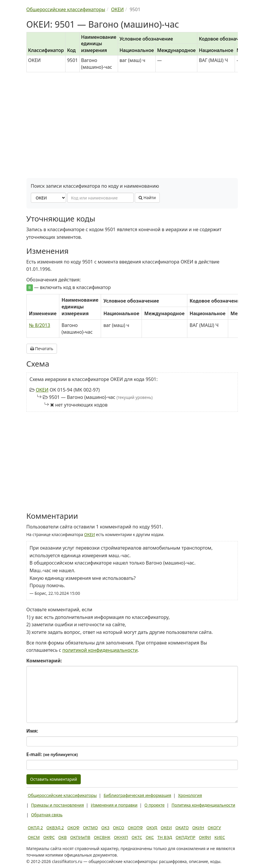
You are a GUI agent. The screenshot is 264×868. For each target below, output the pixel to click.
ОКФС (49, 837)
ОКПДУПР (185, 837)
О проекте (155, 805)
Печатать (42, 349)
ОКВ (63, 837)
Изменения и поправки (114, 805)
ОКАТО (182, 828)
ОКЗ (105, 828)
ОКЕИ (42, 390)
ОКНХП (121, 837)
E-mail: (52, 754)
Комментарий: (44, 661)
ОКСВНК (102, 837)
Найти (147, 198)
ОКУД (152, 828)
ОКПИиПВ (80, 837)
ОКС (150, 837)
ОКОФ (73, 828)
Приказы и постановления (58, 805)
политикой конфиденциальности (100, 650)
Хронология (190, 795)
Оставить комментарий (54, 779)
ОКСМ (34, 837)
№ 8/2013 (40, 325)
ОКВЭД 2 (55, 828)
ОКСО (119, 828)
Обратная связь (47, 815)
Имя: (32, 731)
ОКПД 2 (36, 828)
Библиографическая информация (137, 795)
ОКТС (137, 837)
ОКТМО (91, 828)
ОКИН (198, 828)
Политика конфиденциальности (203, 805)
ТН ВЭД (165, 837)
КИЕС (220, 837)
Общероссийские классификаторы (62, 795)
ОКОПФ (135, 828)
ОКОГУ (214, 828)
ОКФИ (205, 837)
